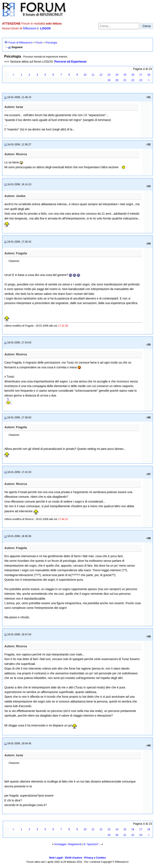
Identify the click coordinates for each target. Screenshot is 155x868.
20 (117, 80)
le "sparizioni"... (92, 844)
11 (93, 75)
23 (141, 80)
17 (141, 75)
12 (101, 75)
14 (117, 75)
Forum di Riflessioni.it (20, 43)
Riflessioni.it (31, 28)
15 (125, 75)
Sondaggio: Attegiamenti (68, 844)
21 (125, 80)
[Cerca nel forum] (119, 26)
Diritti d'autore (74, 858)
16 (133, 75)
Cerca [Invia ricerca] (147, 26)
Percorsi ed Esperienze (70, 62)
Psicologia (51, 43)
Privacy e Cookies (95, 858)
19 (109, 80)
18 (149, 75)
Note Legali (56, 858)
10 (85, 75)
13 (109, 75)
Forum (39, 43)
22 (133, 80)
